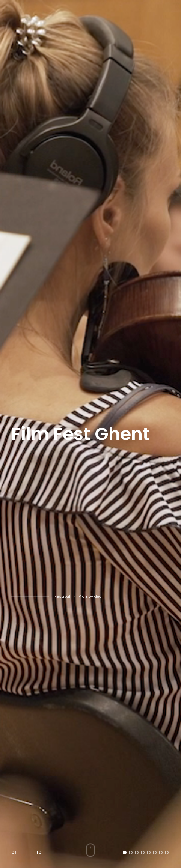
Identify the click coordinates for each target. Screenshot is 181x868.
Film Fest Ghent (81, 434)
